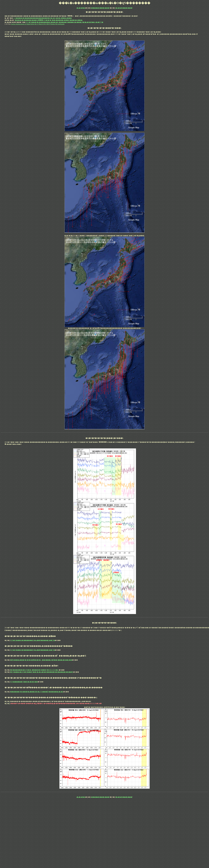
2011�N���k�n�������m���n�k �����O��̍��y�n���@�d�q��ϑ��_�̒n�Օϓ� (65, 22)
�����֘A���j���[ (100, 8)
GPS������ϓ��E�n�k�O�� (24, 682)
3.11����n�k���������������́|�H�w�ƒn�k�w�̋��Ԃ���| (43, 18)
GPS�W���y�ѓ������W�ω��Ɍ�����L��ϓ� (33, 640)
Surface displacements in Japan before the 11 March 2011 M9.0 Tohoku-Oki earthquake (38, 24)
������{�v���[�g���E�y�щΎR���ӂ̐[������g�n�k (37, 692)
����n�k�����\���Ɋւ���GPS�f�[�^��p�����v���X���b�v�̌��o (49, 20)
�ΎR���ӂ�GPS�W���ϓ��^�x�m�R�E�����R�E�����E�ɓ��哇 (42, 672)
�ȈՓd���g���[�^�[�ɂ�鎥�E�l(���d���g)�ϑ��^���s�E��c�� (41, 660)
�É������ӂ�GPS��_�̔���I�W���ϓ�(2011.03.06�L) (35, 670)
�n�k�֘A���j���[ (124, 8)
